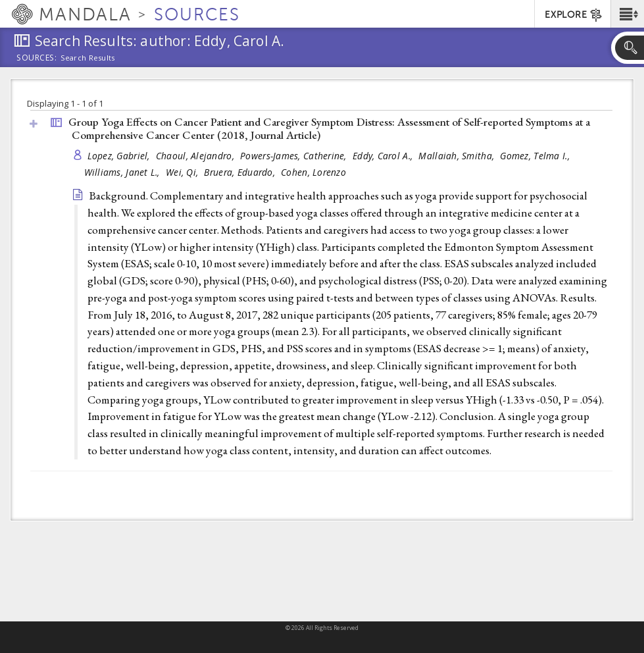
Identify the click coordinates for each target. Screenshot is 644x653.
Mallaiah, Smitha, (458, 156)
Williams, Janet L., (124, 172)
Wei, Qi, (183, 172)
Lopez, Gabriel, (120, 156)
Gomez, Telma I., (536, 156)
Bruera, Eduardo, (241, 172)
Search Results (88, 58)
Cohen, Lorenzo (313, 172)
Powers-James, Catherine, (295, 156)
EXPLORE (574, 15)
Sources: (37, 59)
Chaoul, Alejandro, (196, 156)
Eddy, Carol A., (384, 156)
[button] (627, 14)
